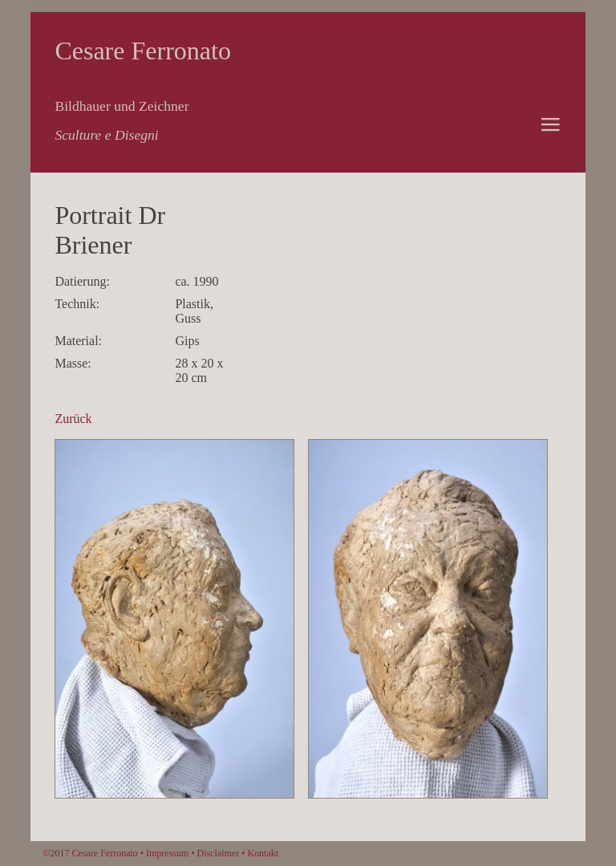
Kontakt (263, 853)
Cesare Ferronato (142, 51)
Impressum (167, 853)
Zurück (73, 419)
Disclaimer (219, 853)
